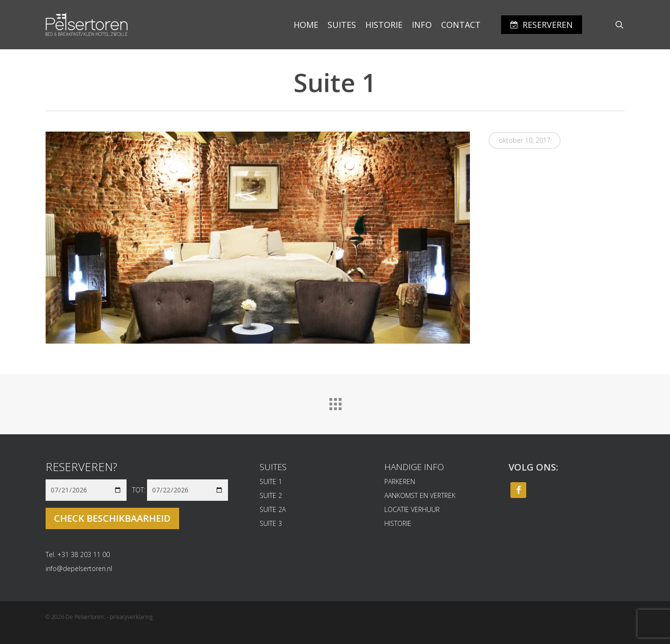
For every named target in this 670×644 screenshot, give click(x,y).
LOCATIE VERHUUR (412, 509)
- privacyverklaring (130, 617)
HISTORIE (398, 523)
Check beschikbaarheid (112, 518)
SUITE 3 (271, 523)
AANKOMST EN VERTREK (420, 495)
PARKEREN (400, 481)
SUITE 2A (273, 509)
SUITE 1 (271, 481)
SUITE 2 (271, 495)
